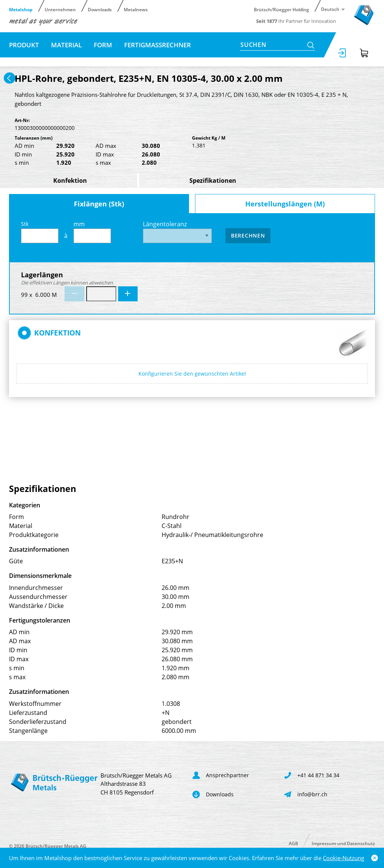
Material (66, 45)
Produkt (24, 45)
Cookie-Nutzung (343, 858)
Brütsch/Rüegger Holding (281, 9)
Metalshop (21, 9)
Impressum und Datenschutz (343, 843)
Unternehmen (60, 9)
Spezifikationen (213, 181)
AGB (293, 843)
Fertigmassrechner (157, 45)
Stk (40, 232)
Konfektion (70, 181)
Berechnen (248, 235)
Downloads (100, 9)
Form (103, 45)
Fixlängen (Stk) (99, 204)
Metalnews (136, 9)
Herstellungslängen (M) (285, 204)
